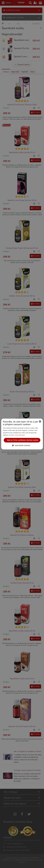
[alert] (22, 434)
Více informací (20, 435)
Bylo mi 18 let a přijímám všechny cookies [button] (23, 440)
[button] (22, 445)
